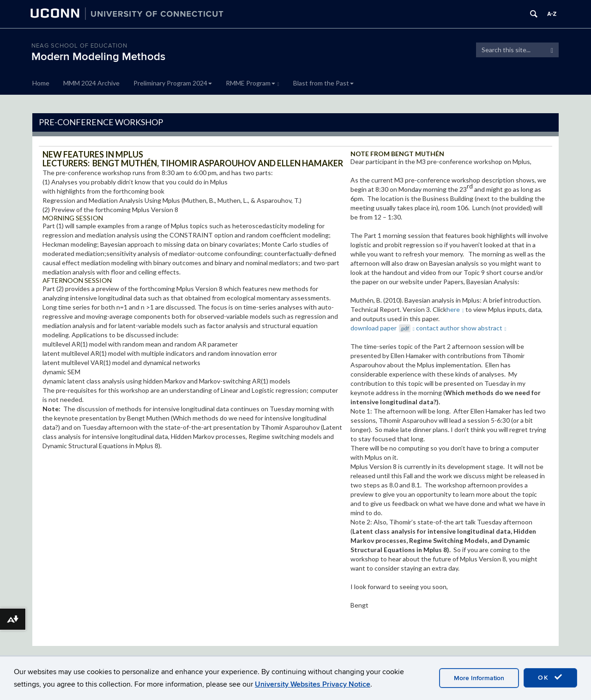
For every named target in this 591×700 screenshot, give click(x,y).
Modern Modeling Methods (98, 57)
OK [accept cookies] (550, 677)
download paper (383, 328)
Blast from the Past (323, 83)
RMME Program (253, 83)
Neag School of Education (79, 46)
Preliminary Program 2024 (173, 83)
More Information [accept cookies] (479, 678)
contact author (438, 328)
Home (41, 83)
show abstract (484, 328)
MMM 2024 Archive (91, 83)
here (455, 309)
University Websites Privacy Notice (313, 684)
